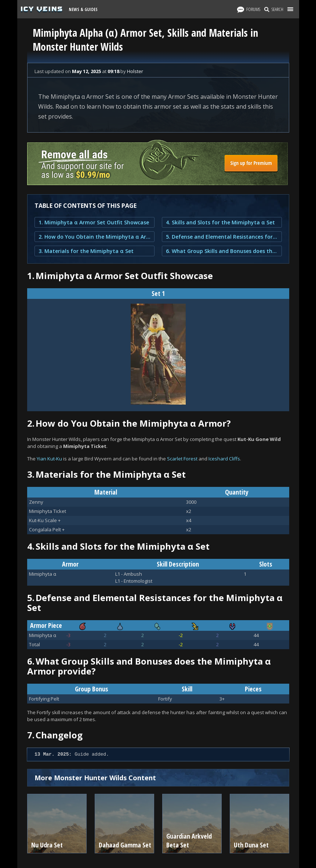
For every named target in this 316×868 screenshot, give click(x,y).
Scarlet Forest (182, 459)
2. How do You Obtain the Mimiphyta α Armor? (95, 237)
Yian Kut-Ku (49, 459)
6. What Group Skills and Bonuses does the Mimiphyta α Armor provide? (222, 251)
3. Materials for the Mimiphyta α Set (86, 251)
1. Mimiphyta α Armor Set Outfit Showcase (94, 222)
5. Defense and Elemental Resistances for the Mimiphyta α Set (222, 237)
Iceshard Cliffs (224, 459)
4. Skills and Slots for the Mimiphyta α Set (220, 222)
